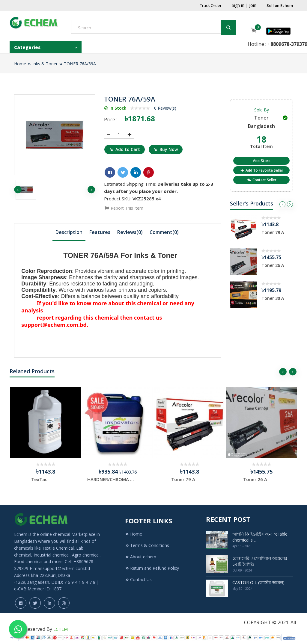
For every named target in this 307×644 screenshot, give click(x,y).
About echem (141, 552)
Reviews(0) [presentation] (130, 231)
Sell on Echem (280, 5)
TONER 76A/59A (80, 64)
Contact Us (138, 575)
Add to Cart (125, 149)
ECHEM (61, 625)
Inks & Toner (45, 64)
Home (20, 64)
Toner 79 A (273, 232)
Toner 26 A (273, 265)
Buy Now (168, 149)
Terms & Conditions (147, 541)
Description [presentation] (69, 231)
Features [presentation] (100, 231)
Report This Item (124, 207)
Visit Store (262, 161)
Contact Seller (262, 180)
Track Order (211, 5)
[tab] (69, 231)
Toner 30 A (273, 298)
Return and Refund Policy (152, 564)
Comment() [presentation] (164, 231)
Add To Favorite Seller (262, 170)
